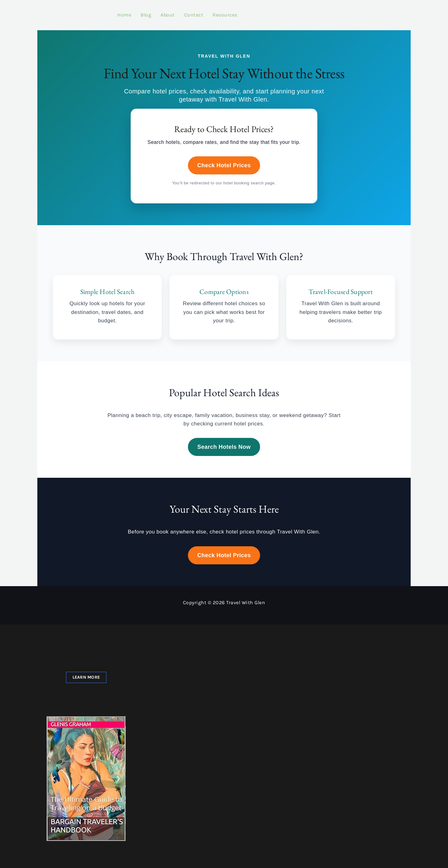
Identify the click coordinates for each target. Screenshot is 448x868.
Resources (212, 12)
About (155, 12)
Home (112, 12)
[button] (54, 774)
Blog (133, 12)
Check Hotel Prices (224, 159)
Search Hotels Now (224, 441)
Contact (181, 12)
